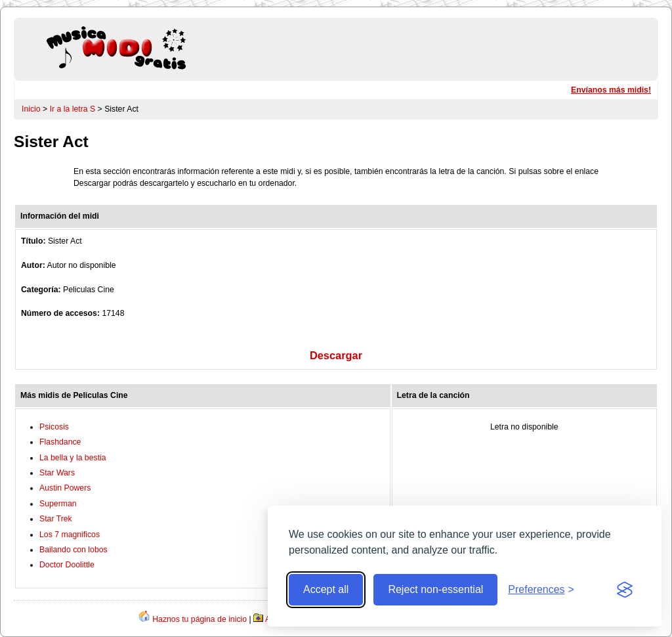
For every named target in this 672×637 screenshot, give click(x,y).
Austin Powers (65, 488)
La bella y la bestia (73, 458)
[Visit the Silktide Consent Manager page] (625, 590)
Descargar (336, 355)
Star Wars (57, 473)
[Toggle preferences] (541, 590)
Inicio (31, 109)
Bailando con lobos (73, 550)
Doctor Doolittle (67, 565)
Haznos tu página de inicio (199, 619)
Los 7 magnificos (70, 535)
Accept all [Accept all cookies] (326, 589)
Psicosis (54, 427)
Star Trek (56, 519)
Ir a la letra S (73, 109)
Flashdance (60, 442)
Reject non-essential (435, 589)
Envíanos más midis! (611, 90)
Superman (58, 504)
